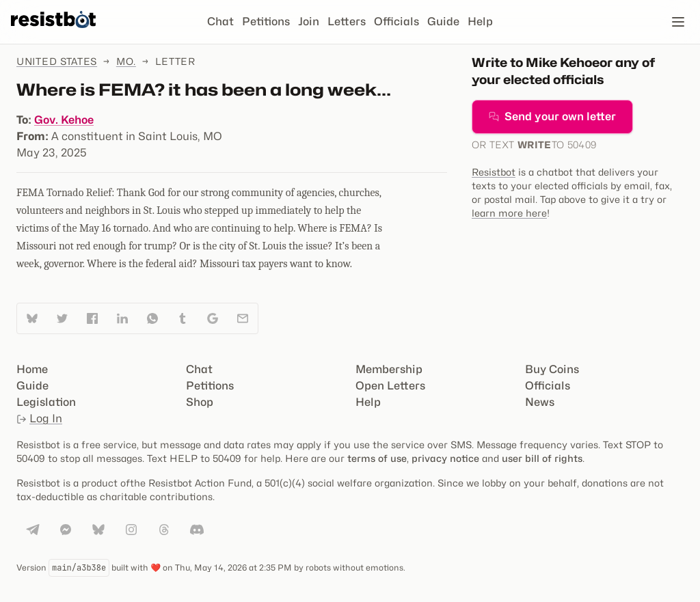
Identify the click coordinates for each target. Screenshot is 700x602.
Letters (347, 22)
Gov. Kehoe (64, 120)
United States (57, 61)
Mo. (126, 61)
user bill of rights (542, 458)
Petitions (266, 22)
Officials (396, 22)
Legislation (46, 402)
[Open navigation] (678, 22)
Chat (220, 22)
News (540, 402)
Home (32, 369)
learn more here (509, 213)
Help (480, 22)
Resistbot (494, 172)
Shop (200, 402)
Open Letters (390, 386)
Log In (39, 419)
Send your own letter (552, 117)
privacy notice (445, 458)
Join (309, 22)
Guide (443, 22)
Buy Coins (552, 369)
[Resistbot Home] (53, 33)
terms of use (377, 458)
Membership (389, 369)
